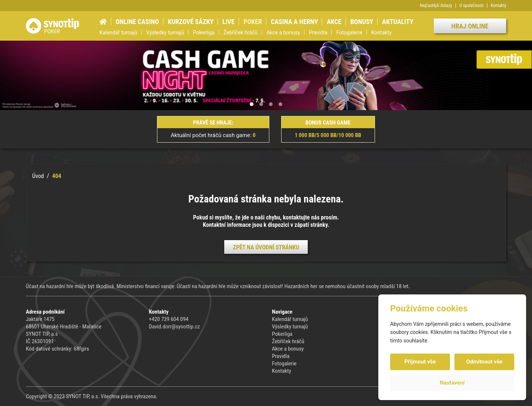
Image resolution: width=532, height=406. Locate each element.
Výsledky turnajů (165, 33)
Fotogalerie (349, 33)
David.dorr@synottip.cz (174, 327)
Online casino (137, 22)
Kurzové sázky (191, 22)
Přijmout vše (420, 362)
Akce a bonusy (283, 33)
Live (229, 22)
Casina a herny (294, 22)
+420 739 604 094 (169, 319)
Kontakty (499, 6)
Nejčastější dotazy (436, 6)
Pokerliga (204, 33)
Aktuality (398, 22)
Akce (334, 22)
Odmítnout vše (484, 362)
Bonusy (362, 22)
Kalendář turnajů (118, 33)
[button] (252, 104)
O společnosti (472, 6)
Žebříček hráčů (241, 33)
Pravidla (318, 33)
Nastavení (452, 383)
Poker (253, 22)
